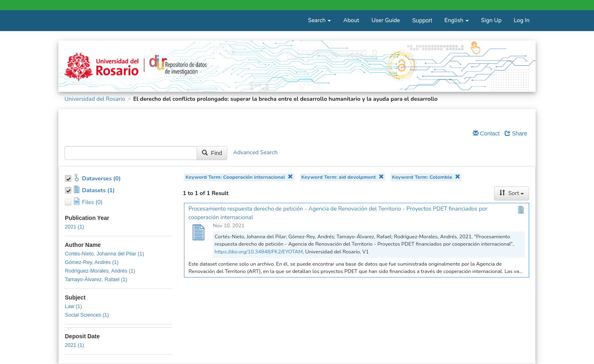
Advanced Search (255, 152)
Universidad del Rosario (95, 99)
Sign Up (491, 20)
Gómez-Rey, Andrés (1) (92, 262)
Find (212, 153)
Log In (522, 20)
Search (319, 20)
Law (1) (73, 306)
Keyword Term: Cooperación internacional (239, 177)
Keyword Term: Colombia (426, 177)
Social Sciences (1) (87, 315)
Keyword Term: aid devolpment (342, 177)
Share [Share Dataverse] (516, 133)
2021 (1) (74, 227)
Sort (512, 193)
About (351, 20)
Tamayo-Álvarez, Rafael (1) (96, 280)
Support (422, 20)
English (457, 20)
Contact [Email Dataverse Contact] (486, 133)
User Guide (386, 20)
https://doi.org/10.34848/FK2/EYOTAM (259, 252)
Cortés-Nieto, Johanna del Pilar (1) (104, 254)
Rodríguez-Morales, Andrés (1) (100, 271)
